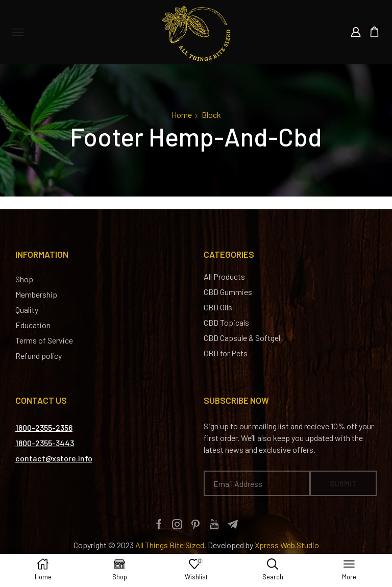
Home (182, 115)
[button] (44, 428)
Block (211, 115)
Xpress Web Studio (287, 545)
